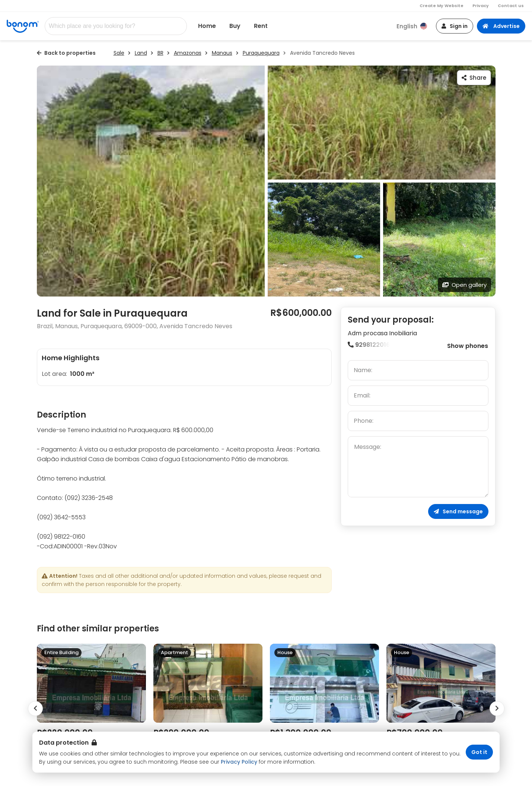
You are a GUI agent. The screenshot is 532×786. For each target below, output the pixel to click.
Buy (235, 26)
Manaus (222, 53)
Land (141, 53)
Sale (119, 53)
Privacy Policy (239, 762)
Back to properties (66, 53)
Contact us (511, 6)
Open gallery (464, 285)
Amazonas (188, 53)
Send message (458, 511)
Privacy (481, 6)
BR (160, 53)
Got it (479, 752)
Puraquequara (261, 53)
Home (207, 26)
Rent (261, 26)
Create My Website (442, 6)
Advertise (501, 26)
